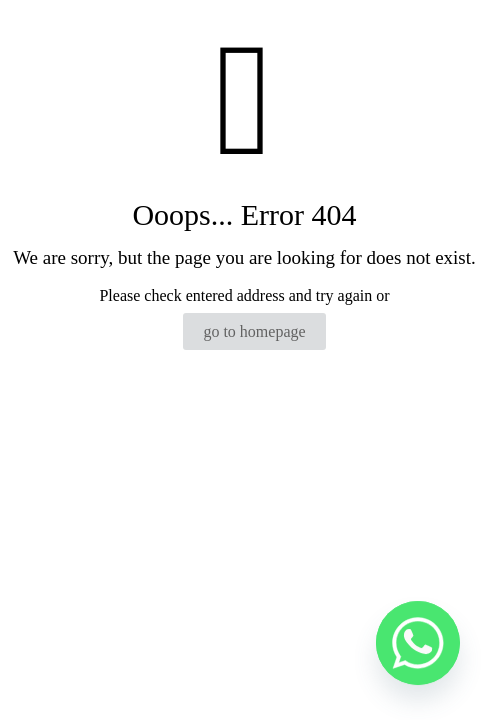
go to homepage (254, 331)
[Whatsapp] (418, 653)
